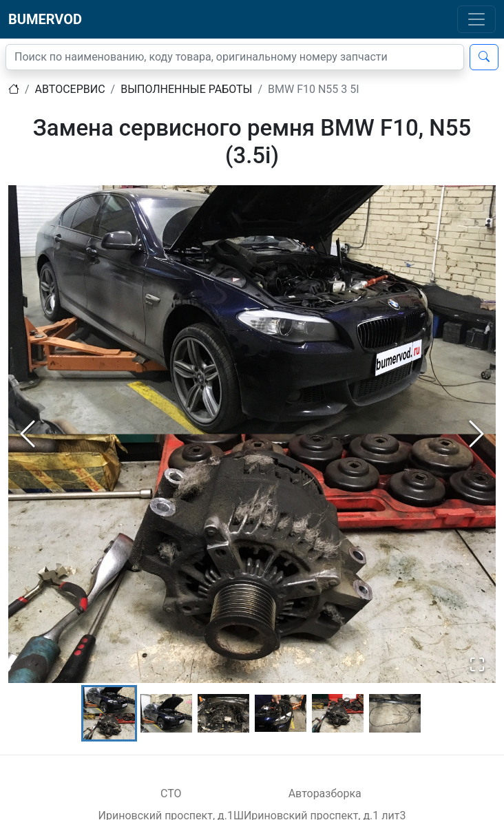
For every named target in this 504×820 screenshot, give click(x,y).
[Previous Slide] (28, 434)
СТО (171, 793)
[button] (252, 434)
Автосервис (70, 89)
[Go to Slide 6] (395, 713)
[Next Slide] (476, 434)
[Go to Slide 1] (109, 714)
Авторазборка (325, 793)
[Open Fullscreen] (477, 664)
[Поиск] (235, 57)
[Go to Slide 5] (338, 713)
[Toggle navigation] (476, 19)
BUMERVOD (45, 19)
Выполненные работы (186, 89)
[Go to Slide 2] (166, 713)
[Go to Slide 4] (281, 713)
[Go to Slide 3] (223, 713)
